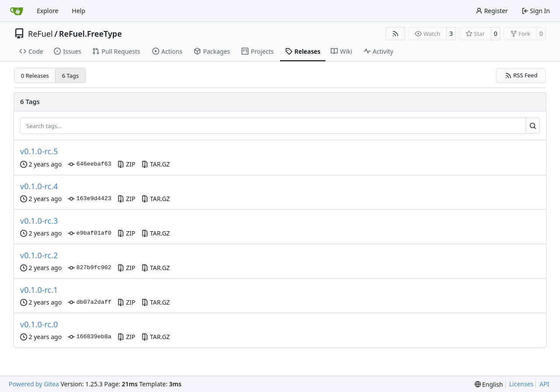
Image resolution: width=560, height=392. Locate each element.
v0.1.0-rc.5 (39, 151)
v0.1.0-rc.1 (39, 290)
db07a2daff (89, 302)
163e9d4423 (89, 199)
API (544, 384)
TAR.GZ (156, 164)
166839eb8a (89, 337)
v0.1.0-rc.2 (39, 255)
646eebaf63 (89, 164)
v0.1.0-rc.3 (39, 221)
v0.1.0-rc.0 (39, 324)
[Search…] (533, 126)
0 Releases (35, 76)
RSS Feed (521, 75)
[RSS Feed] (395, 34)
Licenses (521, 384)
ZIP (126, 164)
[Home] (17, 11)
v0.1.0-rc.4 (39, 186)
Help (79, 11)
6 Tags (71, 76)
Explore (47, 11)
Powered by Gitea (34, 384)
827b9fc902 (89, 268)
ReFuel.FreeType (91, 34)
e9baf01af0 (89, 233)
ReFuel (40, 34)
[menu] (489, 384)
